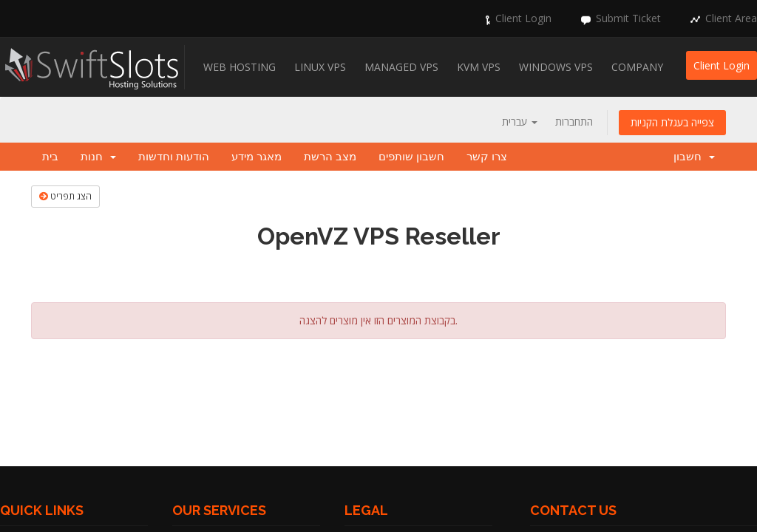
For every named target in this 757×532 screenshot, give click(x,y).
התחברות (574, 122)
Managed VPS (401, 67)
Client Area (731, 18)
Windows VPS (556, 67)
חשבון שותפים (411, 157)
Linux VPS (320, 67)
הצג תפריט (65, 196)
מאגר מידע (257, 157)
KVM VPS (479, 67)
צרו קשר (487, 157)
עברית (520, 122)
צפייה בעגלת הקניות (672, 122)
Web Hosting (240, 67)
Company (637, 67)
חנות (98, 157)
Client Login (523, 18)
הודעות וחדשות (174, 157)
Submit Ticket (628, 18)
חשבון (694, 157)
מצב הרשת (330, 157)
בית (50, 157)
